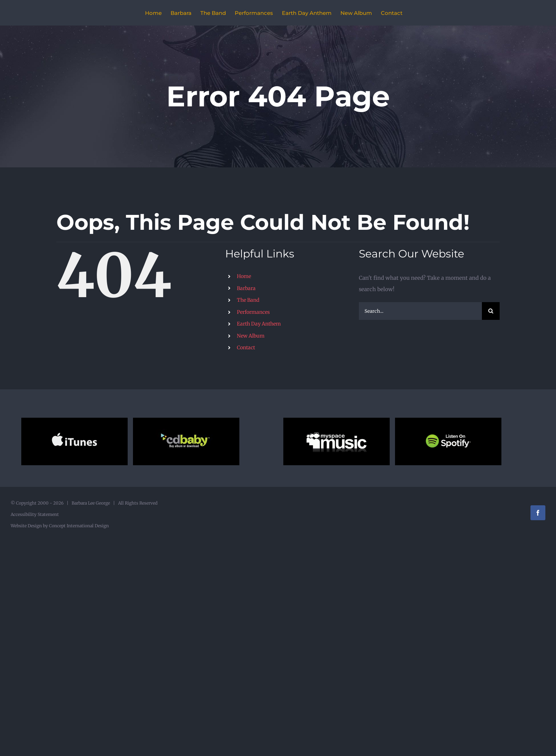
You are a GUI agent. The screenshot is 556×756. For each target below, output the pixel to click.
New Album (251, 336)
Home (244, 276)
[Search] (491, 311)
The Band (248, 300)
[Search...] (420, 311)
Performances (253, 312)
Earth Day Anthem (259, 324)
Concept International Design (78, 526)
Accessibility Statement (35, 514)
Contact (246, 348)
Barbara (246, 288)
